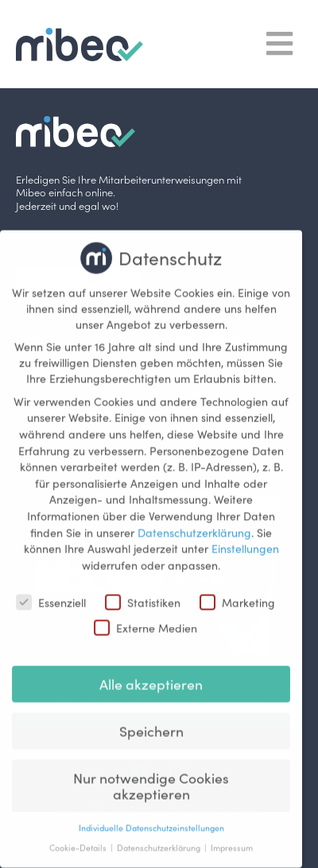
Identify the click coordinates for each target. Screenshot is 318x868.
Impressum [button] (232, 837)
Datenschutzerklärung (194, 521)
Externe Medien (145, 618)
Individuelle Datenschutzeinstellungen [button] (151, 818)
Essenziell (51, 591)
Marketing (237, 591)
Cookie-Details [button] (79, 837)
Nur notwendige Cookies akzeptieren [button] (151, 775)
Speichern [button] (151, 721)
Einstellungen (245, 538)
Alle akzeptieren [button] (151, 674)
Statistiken (143, 591)
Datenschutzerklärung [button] (160, 837)
